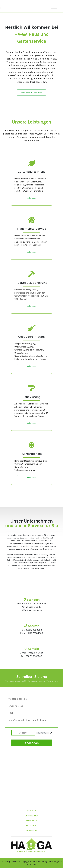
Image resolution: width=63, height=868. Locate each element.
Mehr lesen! (31, 198)
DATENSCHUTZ (31, 826)
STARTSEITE (31, 811)
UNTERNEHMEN (32, 816)
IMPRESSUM (31, 831)
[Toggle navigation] (54, 6)
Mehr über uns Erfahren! (31, 92)
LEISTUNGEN (32, 821)
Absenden (31, 743)
